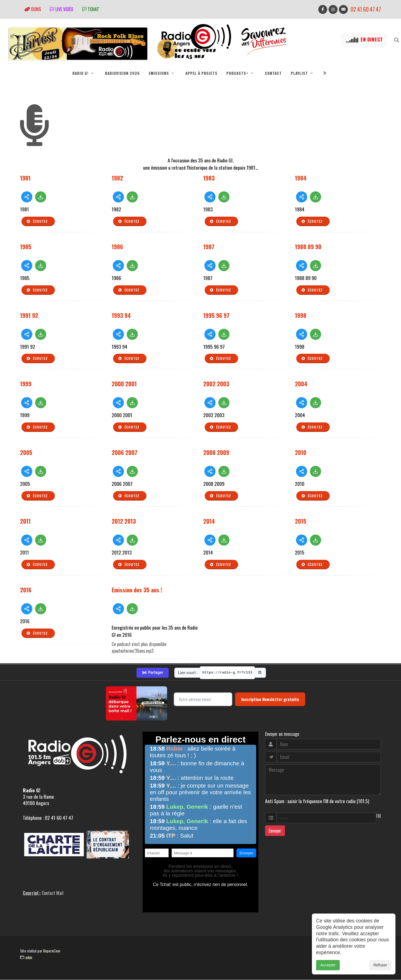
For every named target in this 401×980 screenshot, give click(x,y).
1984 (301, 178)
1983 (209, 178)
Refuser (380, 968)
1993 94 (121, 315)
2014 (209, 521)
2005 (26, 453)
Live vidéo (62, 9)
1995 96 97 (216, 315)
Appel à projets (201, 73)
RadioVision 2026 (122, 73)
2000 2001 (124, 384)
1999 (26, 384)
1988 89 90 (308, 247)
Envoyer (275, 831)
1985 (26, 247)
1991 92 (29, 315)
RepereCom (52, 951)
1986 (117, 247)
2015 (301, 521)
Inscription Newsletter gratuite (270, 699)
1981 (25, 178)
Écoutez (37, 222)
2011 (25, 521)
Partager (153, 673)
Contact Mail (53, 893)
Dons (33, 9)
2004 (301, 384)
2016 (26, 590)
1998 (301, 315)
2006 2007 (124, 453)
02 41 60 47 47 (366, 9)
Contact (273, 73)
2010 (301, 453)
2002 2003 (216, 384)
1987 (209, 247)
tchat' (91, 9)
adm (26, 957)
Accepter (328, 968)
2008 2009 (216, 453)
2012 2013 (124, 521)
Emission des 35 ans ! (137, 590)
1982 (117, 178)
